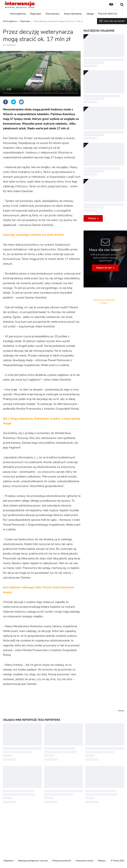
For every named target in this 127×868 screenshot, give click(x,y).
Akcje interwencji (73, 14)
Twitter (13, 102)
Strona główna (18, 14)
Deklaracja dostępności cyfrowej (33, 861)
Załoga (90, 14)
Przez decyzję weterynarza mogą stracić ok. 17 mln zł (58, 21)
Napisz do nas (104, 268)
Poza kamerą (52, 14)
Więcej (92, 218)
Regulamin (9, 861)
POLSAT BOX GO (108, 14)
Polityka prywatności (62, 861)
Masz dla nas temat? (114, 21)
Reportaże (36, 14)
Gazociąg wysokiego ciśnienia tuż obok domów (33, 235)
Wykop (21, 102)
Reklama (102, 861)
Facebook (5, 102)
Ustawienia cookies (84, 861)
